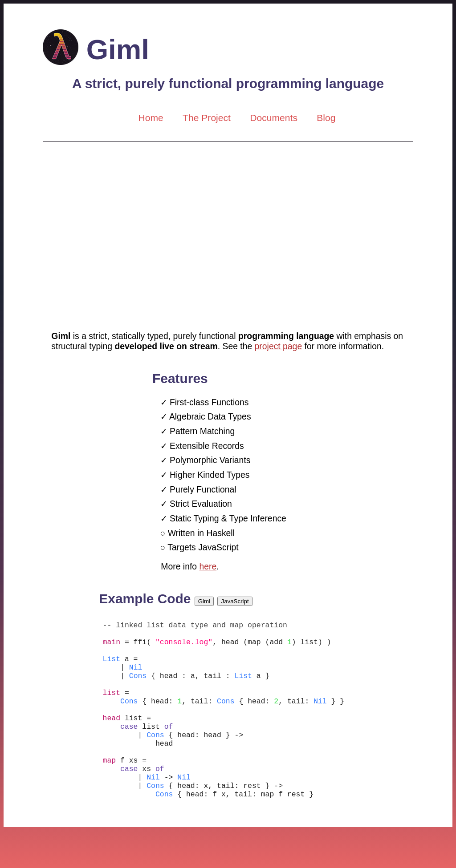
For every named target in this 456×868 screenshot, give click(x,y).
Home (151, 118)
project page (279, 346)
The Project (207, 118)
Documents (274, 118)
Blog (326, 118)
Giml (96, 49)
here (208, 566)
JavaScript (235, 601)
